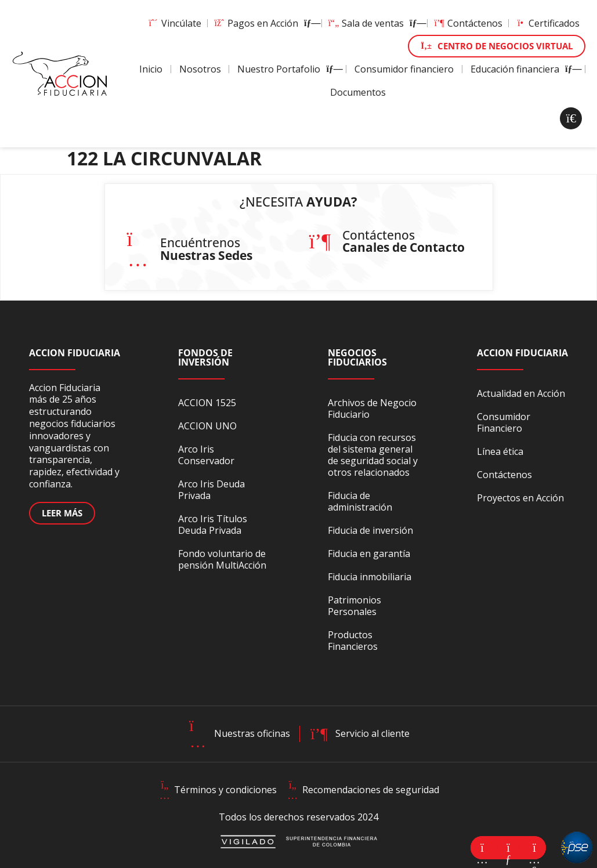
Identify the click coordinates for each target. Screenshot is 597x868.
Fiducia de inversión (370, 530)
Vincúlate (174, 23)
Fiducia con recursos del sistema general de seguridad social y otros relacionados (373, 455)
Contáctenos (468, 23)
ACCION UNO (207, 426)
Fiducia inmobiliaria (370, 577)
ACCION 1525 (207, 403)
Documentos (358, 92)
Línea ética (500, 451)
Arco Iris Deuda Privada (211, 490)
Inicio (151, 69)
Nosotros (200, 69)
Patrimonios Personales (354, 606)
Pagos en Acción (265, 23)
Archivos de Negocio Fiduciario (372, 408)
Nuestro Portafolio (287, 69)
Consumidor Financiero (504, 422)
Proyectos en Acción (520, 498)
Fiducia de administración (360, 501)
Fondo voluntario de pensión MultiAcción (222, 559)
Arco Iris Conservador (206, 455)
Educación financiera (524, 69)
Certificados (547, 23)
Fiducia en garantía (369, 554)
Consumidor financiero (404, 69)
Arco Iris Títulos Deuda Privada (213, 525)
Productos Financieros (353, 641)
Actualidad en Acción (521, 393)
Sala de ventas (375, 23)
